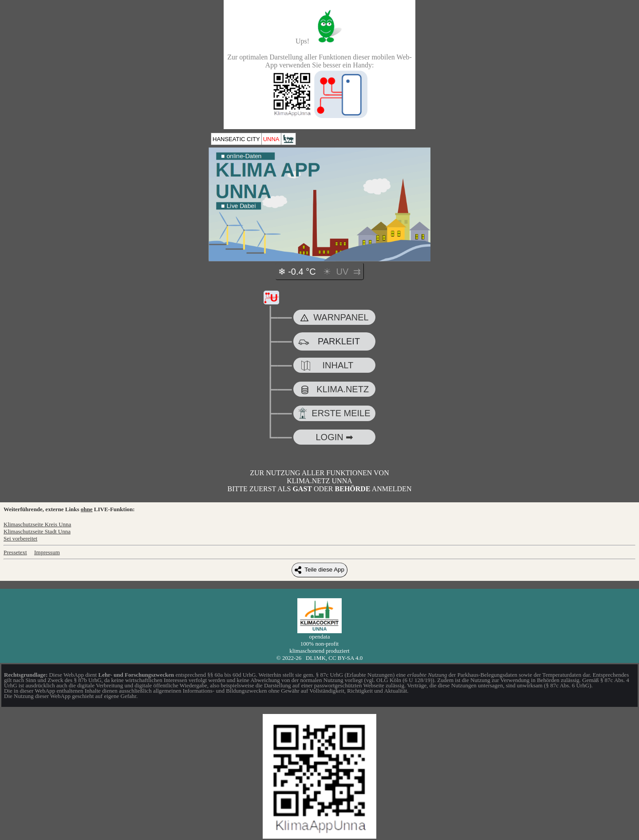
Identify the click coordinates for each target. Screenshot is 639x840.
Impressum (47, 552)
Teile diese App (319, 570)
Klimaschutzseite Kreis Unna (37, 524)
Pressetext (15, 552)
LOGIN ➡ (334, 437)
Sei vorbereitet (20, 538)
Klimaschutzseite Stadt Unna (37, 531)
